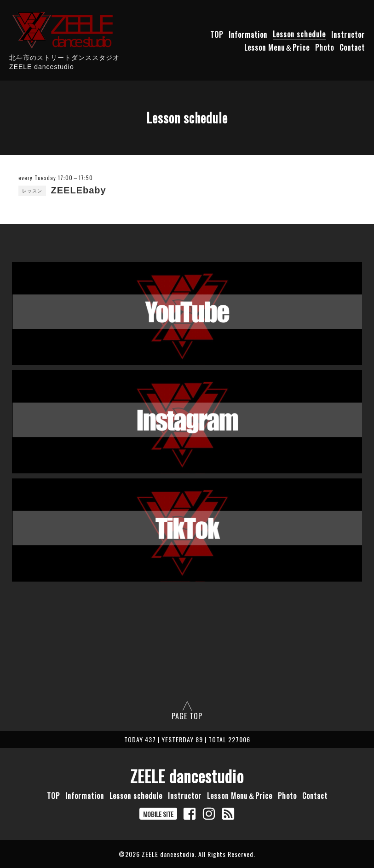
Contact (352, 47)
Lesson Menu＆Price (277, 47)
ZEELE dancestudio (187, 776)
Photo (325, 47)
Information (248, 34)
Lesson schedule (299, 34)
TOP (217, 34)
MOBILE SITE (158, 814)
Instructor (348, 34)
